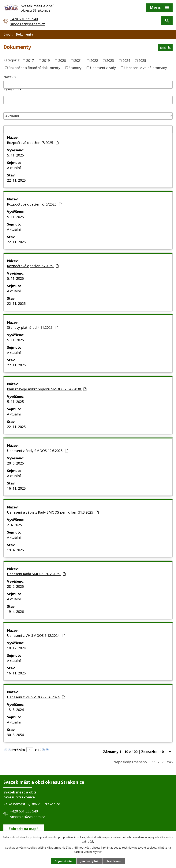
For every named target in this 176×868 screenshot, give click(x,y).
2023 (110, 60)
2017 (30, 60)
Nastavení (114, 861)
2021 (78, 60)
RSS (165, 48)
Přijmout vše (63, 861)
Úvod (7, 34)
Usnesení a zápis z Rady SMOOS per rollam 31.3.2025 (53, 512)
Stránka (18, 750)
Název (8, 77)
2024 (126, 60)
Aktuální (14, 168)
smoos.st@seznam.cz (28, 24)
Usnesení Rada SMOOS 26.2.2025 (36, 574)
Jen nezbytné (90, 861)
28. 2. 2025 (15, 586)
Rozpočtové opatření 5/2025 (33, 266)
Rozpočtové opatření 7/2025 (33, 143)
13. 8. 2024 (15, 710)
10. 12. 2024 (16, 648)
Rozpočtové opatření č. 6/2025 (34, 204)
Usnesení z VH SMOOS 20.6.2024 (36, 697)
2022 (94, 60)
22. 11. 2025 (16, 180)
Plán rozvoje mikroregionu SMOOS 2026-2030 (47, 389)
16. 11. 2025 (16, 488)
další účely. (88, 841)
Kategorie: (12, 60)
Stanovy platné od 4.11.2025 (32, 327)
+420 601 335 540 (24, 19)
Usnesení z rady (103, 68)
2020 (62, 60)
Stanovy (75, 68)
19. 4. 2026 (15, 550)
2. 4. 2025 (14, 525)
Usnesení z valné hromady (146, 68)
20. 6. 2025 (15, 463)
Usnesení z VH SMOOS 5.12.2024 (36, 635)
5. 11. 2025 (15, 155)
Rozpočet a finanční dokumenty (34, 68)
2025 (142, 60)
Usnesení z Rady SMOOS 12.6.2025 (37, 451)
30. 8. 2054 (15, 735)
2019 (46, 60)
